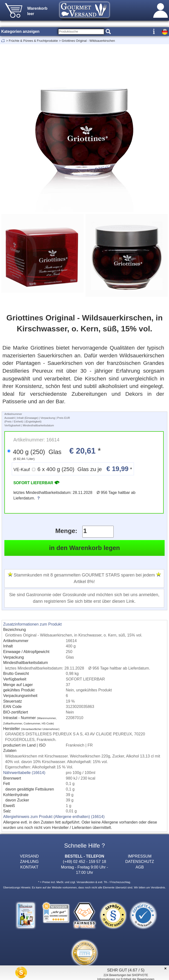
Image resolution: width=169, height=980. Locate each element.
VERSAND (29, 856)
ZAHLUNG (29, 861)
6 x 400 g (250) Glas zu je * (73, 469)
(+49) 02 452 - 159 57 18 (84, 861)
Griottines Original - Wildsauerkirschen (88, 41)
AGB (140, 867)
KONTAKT (29, 867)
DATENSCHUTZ (140, 861)
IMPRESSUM (140, 856)
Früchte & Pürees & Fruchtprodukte (33, 41)
